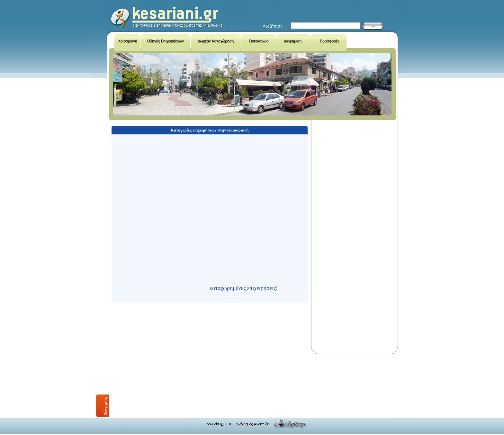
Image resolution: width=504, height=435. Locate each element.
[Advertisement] (226, 374)
